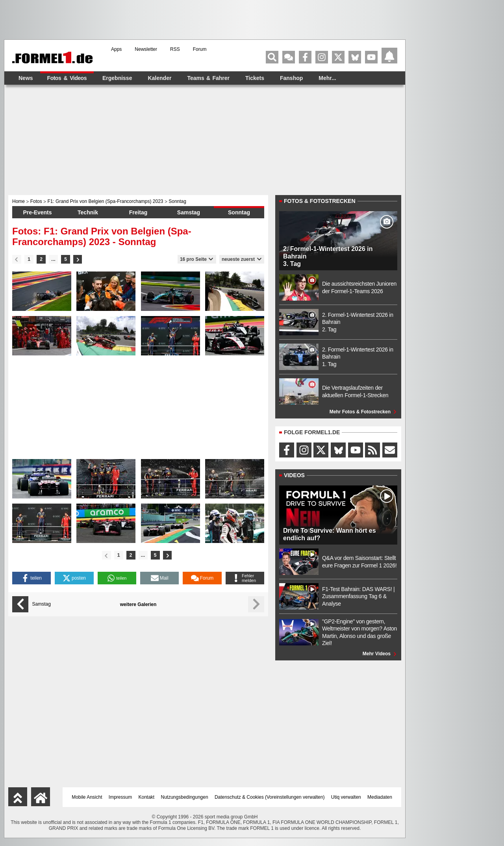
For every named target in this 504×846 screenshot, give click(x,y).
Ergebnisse (117, 78)
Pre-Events (37, 212)
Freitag (138, 212)
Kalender (159, 78)
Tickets (255, 78)
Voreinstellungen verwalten (295, 797)
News (26, 78)
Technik (88, 212)
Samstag (189, 212)
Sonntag (239, 212)
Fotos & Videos (67, 78)
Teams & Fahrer (208, 78)
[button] (31, 578)
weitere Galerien (138, 604)
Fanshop (291, 78)
